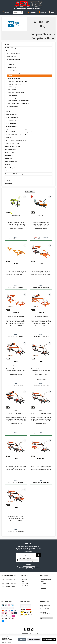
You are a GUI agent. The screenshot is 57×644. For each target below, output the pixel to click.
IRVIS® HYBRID (41, 461)
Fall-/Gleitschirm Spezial (12, 177)
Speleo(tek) (8, 165)
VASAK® (16, 412)
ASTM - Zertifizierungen (12, 118)
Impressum (24, 582)
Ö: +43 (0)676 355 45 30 (8, 586)
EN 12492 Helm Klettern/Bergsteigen (16, 92)
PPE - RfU (8, 112)
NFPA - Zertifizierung (11, 123)
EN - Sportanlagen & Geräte (13, 106)
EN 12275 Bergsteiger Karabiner (15, 84)
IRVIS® (16, 362)
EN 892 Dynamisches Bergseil (14, 73)
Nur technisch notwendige (34, 640)
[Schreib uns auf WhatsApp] (32, 632)
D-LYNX (16, 264)
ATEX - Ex (8, 138)
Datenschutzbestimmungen (29, 569)
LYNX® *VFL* (41, 215)
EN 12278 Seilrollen (12, 90)
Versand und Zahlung (46, 582)
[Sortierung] (30, 191)
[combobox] (17, 12)
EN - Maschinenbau (11, 109)
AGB (28, 570)
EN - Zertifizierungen (11, 51)
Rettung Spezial (9, 153)
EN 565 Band (11, 65)
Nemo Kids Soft (16, 215)
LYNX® (16, 510)
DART (41, 264)
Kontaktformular (13, 596)
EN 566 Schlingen (12, 68)
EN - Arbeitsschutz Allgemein (13, 54)
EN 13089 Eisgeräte (12, 95)
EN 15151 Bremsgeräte (13, 98)
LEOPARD (16, 313)
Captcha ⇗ (35, 564)
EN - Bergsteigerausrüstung (13, 59)
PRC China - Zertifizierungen (13, 143)
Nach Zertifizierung (11, 48)
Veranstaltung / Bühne (11, 168)
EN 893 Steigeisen (12, 76)
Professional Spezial (11, 149)
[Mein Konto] (42, 12)
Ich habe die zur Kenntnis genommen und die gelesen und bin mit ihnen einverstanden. (29, 570)
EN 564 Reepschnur (12, 62)
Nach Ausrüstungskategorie (13, 146)
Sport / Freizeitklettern (11, 162)
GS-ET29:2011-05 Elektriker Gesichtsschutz (17, 135)
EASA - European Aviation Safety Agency (16, 141)
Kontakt (43, 584)
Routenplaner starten (46, 621)
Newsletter (43, 586)
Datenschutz (25, 586)
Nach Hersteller (9, 45)
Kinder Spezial (9, 159)
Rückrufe (43, 588)
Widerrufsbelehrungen (27, 588)
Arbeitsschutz (9, 171)
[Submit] (38, 558)
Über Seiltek (43, 591)
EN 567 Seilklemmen (12, 70)
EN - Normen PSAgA (11, 57)
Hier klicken (29, 563)
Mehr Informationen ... (7, 642)
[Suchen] (21, 12)
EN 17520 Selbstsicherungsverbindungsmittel (18, 101)
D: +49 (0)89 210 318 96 (8, 589)
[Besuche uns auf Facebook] (25, 632)
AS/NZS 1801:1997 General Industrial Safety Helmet (19, 132)
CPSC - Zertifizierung (11, 120)
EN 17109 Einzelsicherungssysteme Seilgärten (18, 103)
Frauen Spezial (9, 156)
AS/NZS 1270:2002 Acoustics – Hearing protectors (19, 129)
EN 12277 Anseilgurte (13, 87)
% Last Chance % (10, 180)
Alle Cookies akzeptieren (49, 640)
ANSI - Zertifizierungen (12, 115)
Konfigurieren (22, 640)
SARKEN (16, 461)
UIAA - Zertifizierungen (12, 126)
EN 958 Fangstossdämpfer (14, 79)
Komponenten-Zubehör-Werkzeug (14, 174)
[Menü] (6, 12)
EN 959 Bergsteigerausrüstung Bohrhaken (17, 81)
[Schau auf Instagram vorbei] (29, 632)
